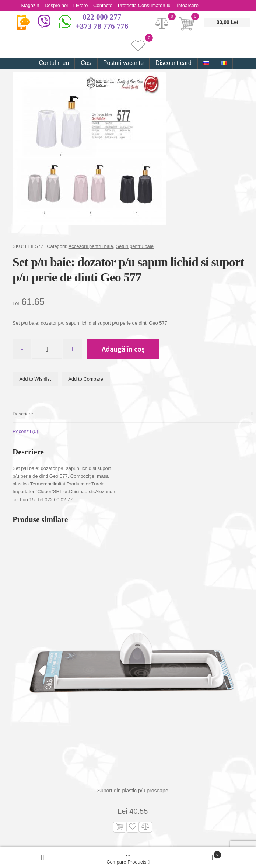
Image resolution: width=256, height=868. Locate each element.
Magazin (30, 5)
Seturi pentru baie (135, 246)
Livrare (81, 5)
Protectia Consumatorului (145, 5)
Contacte (104, 5)
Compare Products (128, 862)
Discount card (173, 63)
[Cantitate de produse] (48, 349)
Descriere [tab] (23, 414)
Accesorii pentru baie (91, 246)
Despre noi (57, 5)
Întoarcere (189, 5)
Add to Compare (86, 379)
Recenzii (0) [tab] (25, 432)
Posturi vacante (123, 63)
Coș (86, 63)
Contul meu (54, 63)
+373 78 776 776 (102, 26)
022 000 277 (102, 17)
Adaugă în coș (124, 349)
